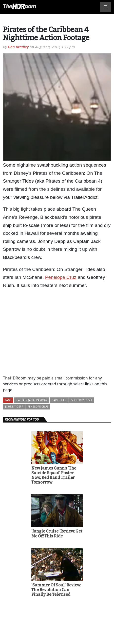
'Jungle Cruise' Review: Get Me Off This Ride (57, 534)
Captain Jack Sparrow (32, 400)
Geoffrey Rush (81, 400)
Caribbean (59, 400)
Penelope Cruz (61, 277)
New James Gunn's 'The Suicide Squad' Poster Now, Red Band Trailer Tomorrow (54, 475)
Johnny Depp (14, 406)
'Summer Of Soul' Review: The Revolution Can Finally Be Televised (56, 590)
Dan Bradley (18, 47)
